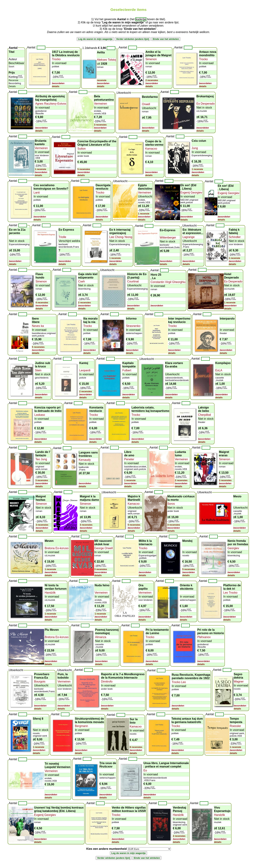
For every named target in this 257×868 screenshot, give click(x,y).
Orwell (146, 104)
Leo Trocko (230, 593)
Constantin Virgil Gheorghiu (168, 282)
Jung (195, 148)
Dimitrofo (107, 682)
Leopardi (85, 370)
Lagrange (189, 237)
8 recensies (136, 747)
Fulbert (127, 370)
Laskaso (40, 415)
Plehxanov (204, 637)
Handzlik (50, 593)
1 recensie (41, 169)
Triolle (62, 237)
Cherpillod (205, 415)
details (56, 86)
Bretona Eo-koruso (56, 548)
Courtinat (133, 281)
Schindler (235, 237)
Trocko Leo (179, 682)
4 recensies (42, 303)
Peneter (129, 459)
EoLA (219, 370)
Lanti (37, 193)
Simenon (151, 59)
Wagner (239, 682)
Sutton (82, 149)
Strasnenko (133, 326)
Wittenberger (168, 238)
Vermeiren (101, 104)
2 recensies (152, 80)
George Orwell (104, 548)
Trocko (56, 59)
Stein (38, 370)
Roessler (235, 726)
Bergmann (81, 726)
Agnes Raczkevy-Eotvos (51, 104)
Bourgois (40, 682)
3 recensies (100, 125)
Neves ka (38, 326)
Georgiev (233, 548)
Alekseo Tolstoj (106, 60)
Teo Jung (41, 459)
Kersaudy (85, 460)
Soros (171, 504)
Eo (145, 770)
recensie (102, 80)
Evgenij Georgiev (191, 193)
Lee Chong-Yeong (121, 237)
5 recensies (84, 169)
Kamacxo (151, 149)
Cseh (81, 281)
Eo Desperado (206, 104)
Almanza (101, 637)
